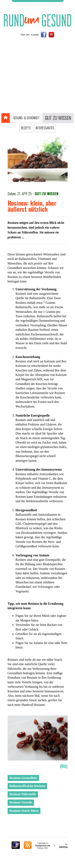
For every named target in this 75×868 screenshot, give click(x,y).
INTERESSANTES (45, 128)
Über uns (25, 35)
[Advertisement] (37, 76)
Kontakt (35, 35)
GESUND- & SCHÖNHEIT (26, 118)
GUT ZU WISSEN (58, 118)
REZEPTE (26, 128)
